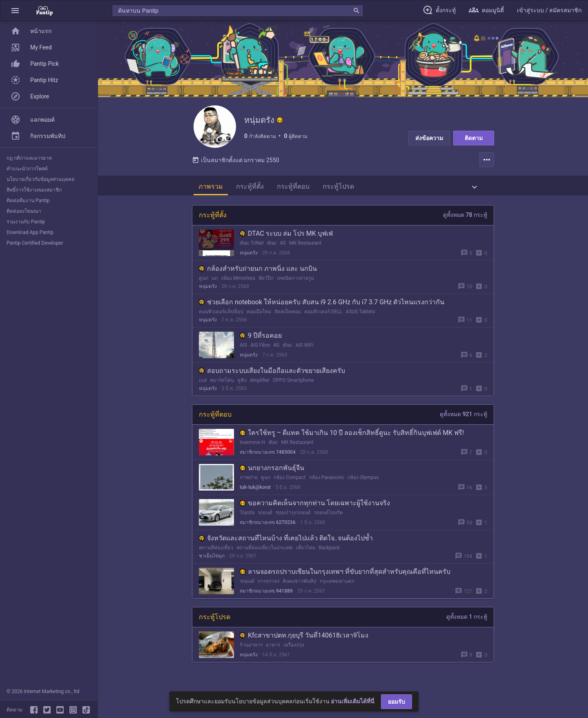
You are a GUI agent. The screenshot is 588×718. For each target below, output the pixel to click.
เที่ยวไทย (306, 554)
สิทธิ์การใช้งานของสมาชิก (34, 190)
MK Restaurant (305, 250)
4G (283, 250)
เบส (203, 387)
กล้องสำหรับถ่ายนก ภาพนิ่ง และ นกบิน (258, 275)
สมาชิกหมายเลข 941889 (266, 598)
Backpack (329, 554)
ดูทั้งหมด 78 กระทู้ (465, 221)
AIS (243, 352)
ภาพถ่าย (249, 484)
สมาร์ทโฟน (222, 387)
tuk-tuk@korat (255, 494)
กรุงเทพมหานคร (337, 588)
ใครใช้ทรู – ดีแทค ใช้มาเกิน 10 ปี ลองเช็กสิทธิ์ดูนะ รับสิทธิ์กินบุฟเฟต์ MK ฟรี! (352, 439)
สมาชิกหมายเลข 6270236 (268, 529)
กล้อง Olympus (363, 484)
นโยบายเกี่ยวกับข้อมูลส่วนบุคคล (40, 179)
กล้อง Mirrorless (238, 285)
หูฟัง (242, 387)
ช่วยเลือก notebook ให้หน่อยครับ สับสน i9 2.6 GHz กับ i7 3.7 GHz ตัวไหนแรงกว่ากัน (322, 309)
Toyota (247, 519)
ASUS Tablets (361, 318)
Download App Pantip (30, 232)
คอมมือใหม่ (259, 318)
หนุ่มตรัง (249, 259)
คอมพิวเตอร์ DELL (323, 318)
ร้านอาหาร (251, 651)
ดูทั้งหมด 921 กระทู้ (463, 421)
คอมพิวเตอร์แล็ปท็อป (221, 318)
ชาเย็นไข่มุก (212, 562)
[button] (15, 10)
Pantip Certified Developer (35, 243)
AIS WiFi (304, 352)
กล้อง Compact (290, 484)
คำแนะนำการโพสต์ (27, 169)
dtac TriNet (252, 250)
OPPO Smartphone (293, 387)
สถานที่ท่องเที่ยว (216, 554)
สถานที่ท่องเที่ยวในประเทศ (265, 554)
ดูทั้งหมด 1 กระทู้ (467, 623)
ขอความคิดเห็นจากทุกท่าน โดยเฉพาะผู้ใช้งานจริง (315, 510)
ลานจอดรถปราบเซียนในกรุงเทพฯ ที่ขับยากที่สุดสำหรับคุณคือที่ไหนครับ (345, 578)
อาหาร (273, 651)
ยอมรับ (396, 702)
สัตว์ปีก (266, 285)
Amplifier (260, 387)
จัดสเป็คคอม (288, 318)
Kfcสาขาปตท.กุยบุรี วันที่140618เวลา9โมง (304, 642)
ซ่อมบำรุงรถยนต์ (293, 519)
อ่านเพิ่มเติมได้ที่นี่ (353, 701)
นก (215, 285)
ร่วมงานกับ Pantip (26, 222)
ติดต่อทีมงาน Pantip (28, 201)
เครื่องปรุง (294, 651)
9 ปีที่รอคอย (261, 342)
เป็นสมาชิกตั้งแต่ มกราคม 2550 (235, 167)
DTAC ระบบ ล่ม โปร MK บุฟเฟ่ (286, 240)
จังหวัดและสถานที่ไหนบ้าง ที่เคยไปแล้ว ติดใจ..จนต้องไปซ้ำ (286, 545)
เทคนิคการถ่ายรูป (295, 285)
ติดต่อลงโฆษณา (24, 211)
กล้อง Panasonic (327, 484)
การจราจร (268, 588)
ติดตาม (474, 138)
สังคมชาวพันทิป (300, 588)
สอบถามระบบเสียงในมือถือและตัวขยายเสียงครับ (272, 377)
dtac (272, 250)
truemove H (252, 449)
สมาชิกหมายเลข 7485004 (268, 459)
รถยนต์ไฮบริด (329, 519)
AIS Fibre (260, 352)
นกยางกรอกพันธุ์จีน (272, 474)
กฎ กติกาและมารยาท (29, 158)
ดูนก (204, 285)
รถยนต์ (265, 519)
